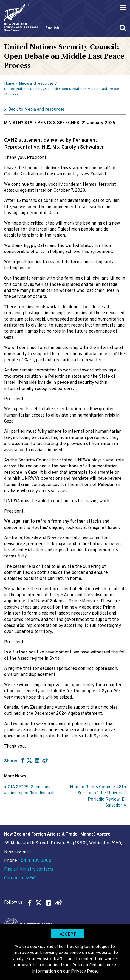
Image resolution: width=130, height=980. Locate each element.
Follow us (33, 903)
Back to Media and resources (36, 110)
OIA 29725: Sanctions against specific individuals (30, 790)
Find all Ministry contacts (29, 870)
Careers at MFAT (20, 878)
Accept (68, 935)
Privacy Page (84, 972)
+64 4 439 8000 (35, 861)
